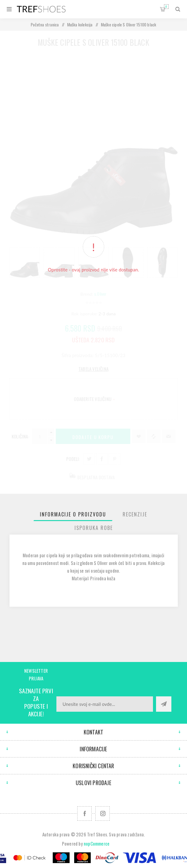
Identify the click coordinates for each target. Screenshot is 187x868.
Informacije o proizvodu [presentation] (73, 514)
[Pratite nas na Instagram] (103, 814)
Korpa (166, 7)
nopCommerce (97, 843)
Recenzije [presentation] (135, 514)
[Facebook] (84, 814)
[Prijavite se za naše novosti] (105, 704)
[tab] (73, 514)
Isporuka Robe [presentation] (94, 528)
